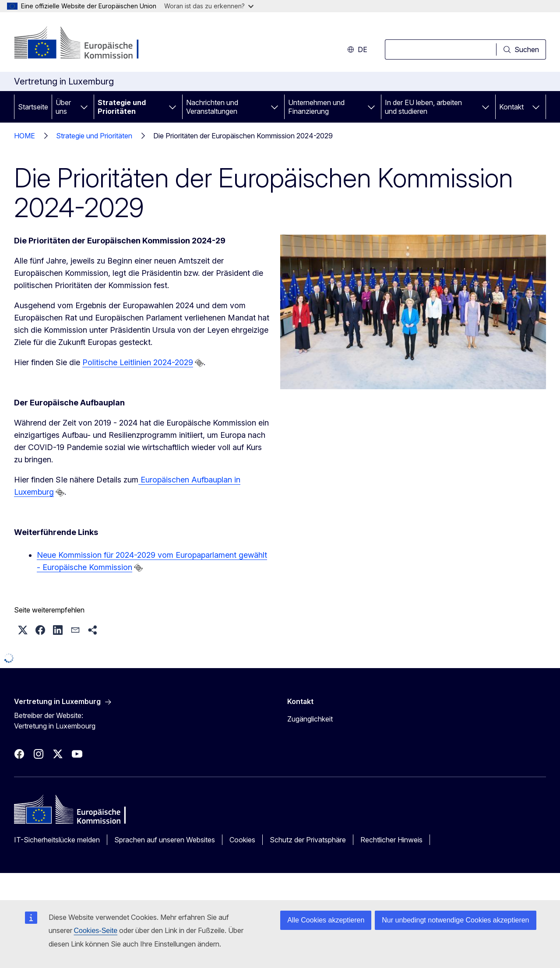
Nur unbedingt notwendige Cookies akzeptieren (455, 920)
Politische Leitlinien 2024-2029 (138, 362)
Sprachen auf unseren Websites (165, 840)
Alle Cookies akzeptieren (326, 920)
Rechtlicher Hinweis (391, 840)
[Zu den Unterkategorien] (84, 107)
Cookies (242, 840)
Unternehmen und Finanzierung (316, 107)
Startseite (33, 107)
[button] (23, 630)
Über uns (63, 107)
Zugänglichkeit (310, 719)
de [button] (357, 49)
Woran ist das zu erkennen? (209, 6)
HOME (25, 136)
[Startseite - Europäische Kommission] (85, 44)
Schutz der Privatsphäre (308, 840)
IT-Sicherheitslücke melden (57, 840)
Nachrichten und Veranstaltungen (212, 107)
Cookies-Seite (96, 931)
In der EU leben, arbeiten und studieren (423, 107)
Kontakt (511, 107)
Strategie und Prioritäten (122, 107)
